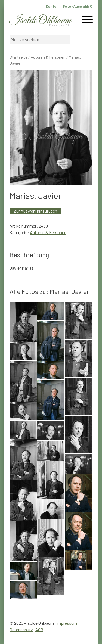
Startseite (18, 57)
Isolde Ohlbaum (40, 21)
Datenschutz (21, 629)
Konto (51, 6)
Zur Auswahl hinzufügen (35, 211)
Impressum (67, 623)
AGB (39, 629)
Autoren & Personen (48, 57)
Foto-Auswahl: (78, 6)
